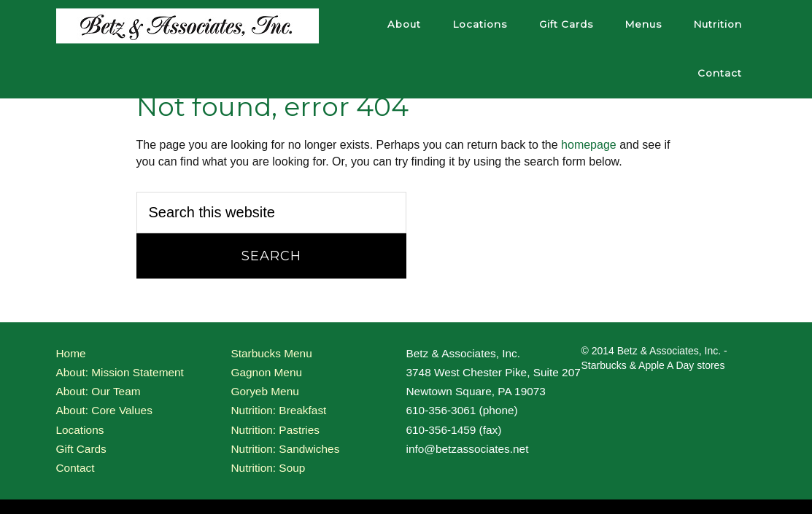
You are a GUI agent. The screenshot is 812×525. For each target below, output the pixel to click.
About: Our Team (98, 391)
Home (71, 353)
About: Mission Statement (120, 372)
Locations (80, 430)
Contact (76, 468)
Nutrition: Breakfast (279, 410)
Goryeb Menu (265, 391)
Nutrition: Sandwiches (286, 449)
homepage (589, 145)
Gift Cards (81, 449)
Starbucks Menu (272, 353)
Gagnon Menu (267, 372)
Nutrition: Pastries (275, 430)
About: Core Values (104, 410)
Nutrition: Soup (268, 468)
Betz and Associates (187, 26)
